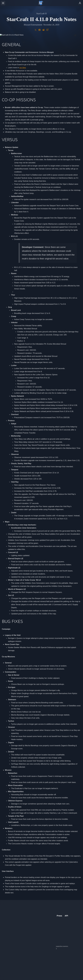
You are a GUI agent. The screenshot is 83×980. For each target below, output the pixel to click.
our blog (23, 68)
